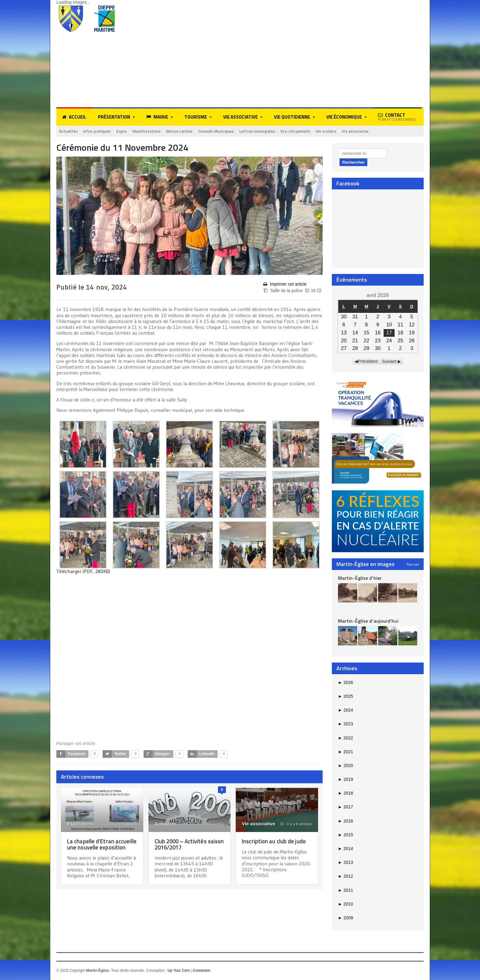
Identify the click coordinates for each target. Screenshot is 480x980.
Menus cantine (195, 131)
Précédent (368, 362)
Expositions (80, 824)
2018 (345, 794)
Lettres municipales (283, 131)
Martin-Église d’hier (360, 578)
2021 (345, 752)
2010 (345, 904)
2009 (345, 918)
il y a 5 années (122, 825)
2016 (345, 821)
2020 (345, 766)
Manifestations (159, 131)
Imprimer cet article (285, 285)
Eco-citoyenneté (326, 131)
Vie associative (394, 131)
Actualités (70, 131)
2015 (345, 835)
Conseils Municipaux (237, 131)
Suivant (389, 362)
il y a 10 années (208, 825)
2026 (345, 683)
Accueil (74, 117)
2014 (345, 849)
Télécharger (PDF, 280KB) (83, 572)
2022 (345, 738)
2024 (345, 711)
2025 (345, 697)
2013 (345, 863)
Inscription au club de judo (276, 842)
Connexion (201, 971)
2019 (345, 780)
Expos (130, 131)
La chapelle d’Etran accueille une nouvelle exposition (96, 848)
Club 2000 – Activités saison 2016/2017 (182, 845)
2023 (345, 724)
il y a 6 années (296, 825)
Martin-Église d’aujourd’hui (368, 621)
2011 (345, 891)
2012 (345, 877)
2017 (345, 807)
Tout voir (413, 565)
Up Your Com (178, 971)
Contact (397, 116)
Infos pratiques (102, 131)
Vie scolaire (361, 131)
